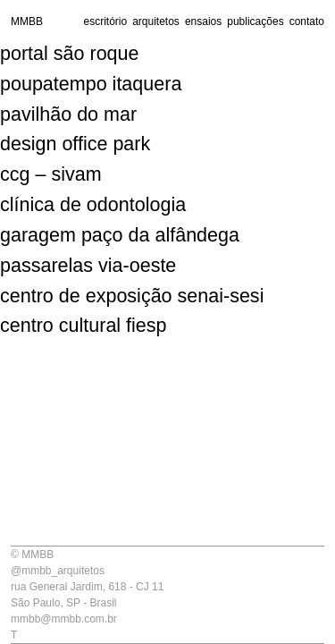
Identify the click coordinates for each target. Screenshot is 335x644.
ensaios (203, 21)
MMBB (27, 21)
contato (307, 21)
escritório (105, 21)
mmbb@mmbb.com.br (64, 619)
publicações (255, 21)
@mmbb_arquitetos (58, 571)
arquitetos (156, 21)
